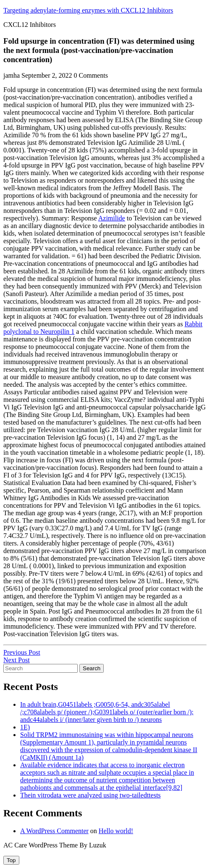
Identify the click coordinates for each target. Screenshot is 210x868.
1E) (25, 727)
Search (92, 668)
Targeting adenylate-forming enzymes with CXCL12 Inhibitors (88, 10)
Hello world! (116, 831)
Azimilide (112, 218)
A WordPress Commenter (54, 831)
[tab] (11, 860)
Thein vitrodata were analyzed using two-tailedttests (91, 795)
